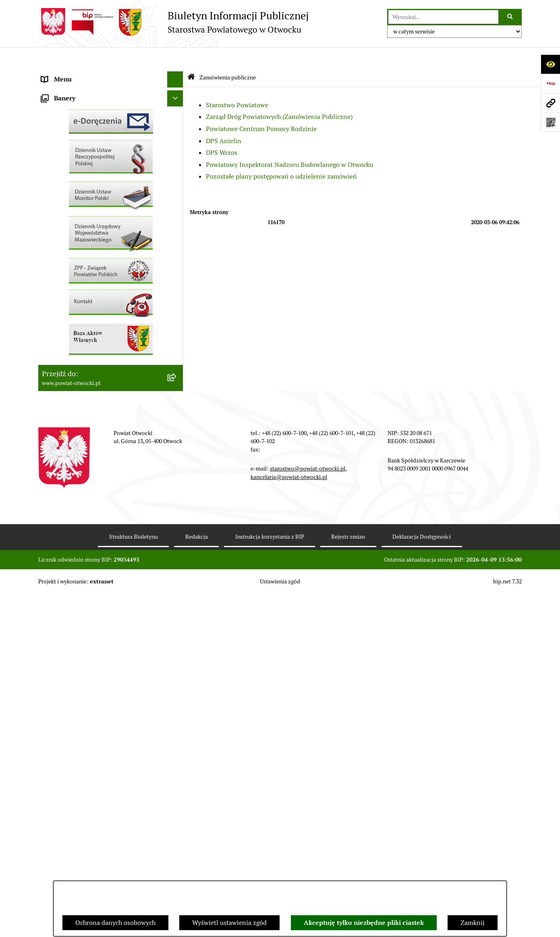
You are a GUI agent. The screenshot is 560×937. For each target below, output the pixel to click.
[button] (177, 107)
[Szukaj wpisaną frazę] (511, 17)
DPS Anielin (224, 119)
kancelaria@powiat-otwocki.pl (289, 820)
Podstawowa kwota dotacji (80, 332)
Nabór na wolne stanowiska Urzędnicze (98, 284)
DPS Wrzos (222, 131)
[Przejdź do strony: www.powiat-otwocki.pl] (550, 103)
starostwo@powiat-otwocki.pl (308, 812)
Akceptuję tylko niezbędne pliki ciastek (364, 923)
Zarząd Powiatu (64, 90)
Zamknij (473, 923)
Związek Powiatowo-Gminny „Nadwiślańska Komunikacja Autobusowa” (103, 401)
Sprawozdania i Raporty (76, 251)
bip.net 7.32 (507, 925)
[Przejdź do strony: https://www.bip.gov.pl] (550, 83)
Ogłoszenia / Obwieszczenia (82, 219)
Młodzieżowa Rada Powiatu (81, 106)
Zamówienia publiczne (74, 316)
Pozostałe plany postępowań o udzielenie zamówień (281, 155)
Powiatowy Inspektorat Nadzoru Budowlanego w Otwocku (289, 143)
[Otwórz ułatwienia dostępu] (550, 64)
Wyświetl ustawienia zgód (229, 923)
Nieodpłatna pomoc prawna (81, 155)
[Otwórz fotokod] (550, 122)
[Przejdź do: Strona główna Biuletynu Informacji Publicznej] (191, 56)
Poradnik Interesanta (72, 122)
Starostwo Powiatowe (237, 83)
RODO (51, 171)
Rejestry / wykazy (66, 268)
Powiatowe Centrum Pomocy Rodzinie (261, 107)
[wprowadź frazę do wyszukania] (443, 17)
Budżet (52, 380)
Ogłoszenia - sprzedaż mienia (84, 235)
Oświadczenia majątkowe (78, 364)
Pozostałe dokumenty (73, 203)
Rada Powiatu (61, 74)
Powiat (52, 138)
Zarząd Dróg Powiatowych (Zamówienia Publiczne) (279, 95)
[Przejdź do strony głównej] (173, 22)
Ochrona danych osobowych (115, 923)
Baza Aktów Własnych (73, 422)
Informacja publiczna (72, 187)
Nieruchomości (63, 300)
